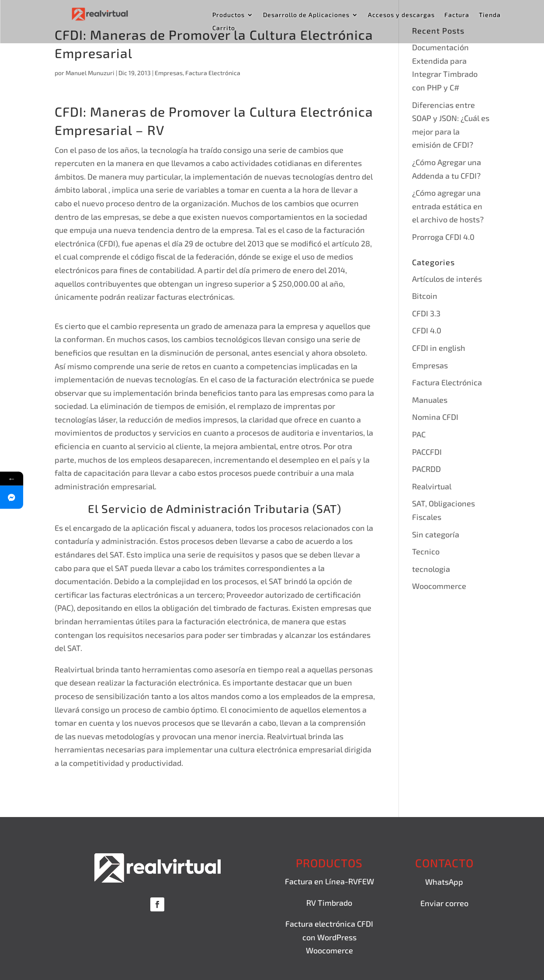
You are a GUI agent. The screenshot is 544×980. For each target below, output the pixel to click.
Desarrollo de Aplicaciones (306, 15)
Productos (229, 15)
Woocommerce (439, 586)
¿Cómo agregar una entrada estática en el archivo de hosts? (448, 206)
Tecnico (426, 551)
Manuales (430, 400)
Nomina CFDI (435, 417)
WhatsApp (444, 882)
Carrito (224, 28)
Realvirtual (432, 486)
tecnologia (431, 569)
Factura (457, 15)
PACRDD (426, 469)
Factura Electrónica (213, 73)
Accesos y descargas (401, 15)
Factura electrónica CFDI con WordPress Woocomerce (329, 937)
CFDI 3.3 (426, 313)
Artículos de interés (447, 279)
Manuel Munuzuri (90, 73)
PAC (419, 434)
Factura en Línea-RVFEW (329, 881)
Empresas (169, 73)
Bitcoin (425, 296)
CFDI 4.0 (427, 330)
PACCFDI (427, 452)
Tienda (490, 15)
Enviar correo (444, 903)
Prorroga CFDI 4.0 (443, 237)
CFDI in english (439, 348)
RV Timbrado (329, 903)
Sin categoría (436, 534)
